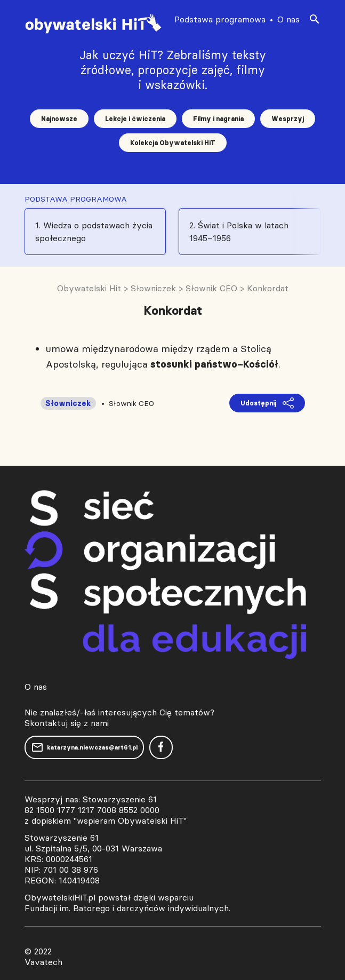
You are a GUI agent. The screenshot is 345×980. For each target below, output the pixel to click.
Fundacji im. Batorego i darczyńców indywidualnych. (127, 908)
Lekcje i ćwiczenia (135, 119)
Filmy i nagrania (218, 119)
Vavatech (43, 962)
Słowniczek (68, 403)
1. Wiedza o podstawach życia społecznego (94, 232)
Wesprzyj (288, 119)
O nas (288, 19)
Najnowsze (59, 119)
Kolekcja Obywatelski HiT (173, 143)
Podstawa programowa (220, 19)
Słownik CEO (131, 403)
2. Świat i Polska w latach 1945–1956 (239, 232)
